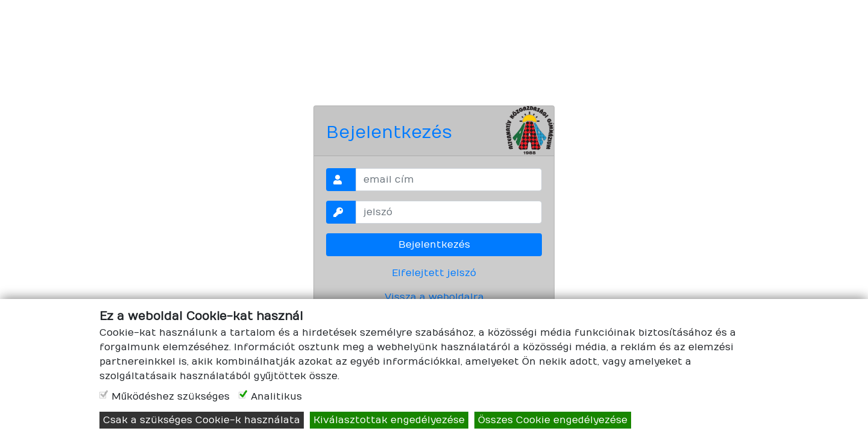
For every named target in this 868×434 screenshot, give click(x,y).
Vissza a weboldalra (434, 297)
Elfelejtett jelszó (434, 273)
